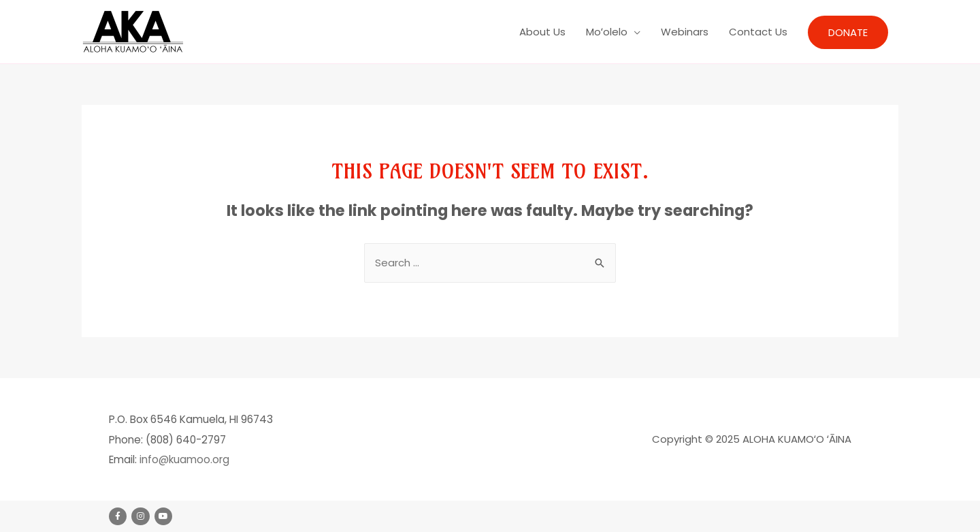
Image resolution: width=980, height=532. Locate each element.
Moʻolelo (607, 32)
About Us (542, 32)
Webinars (685, 32)
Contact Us (758, 32)
